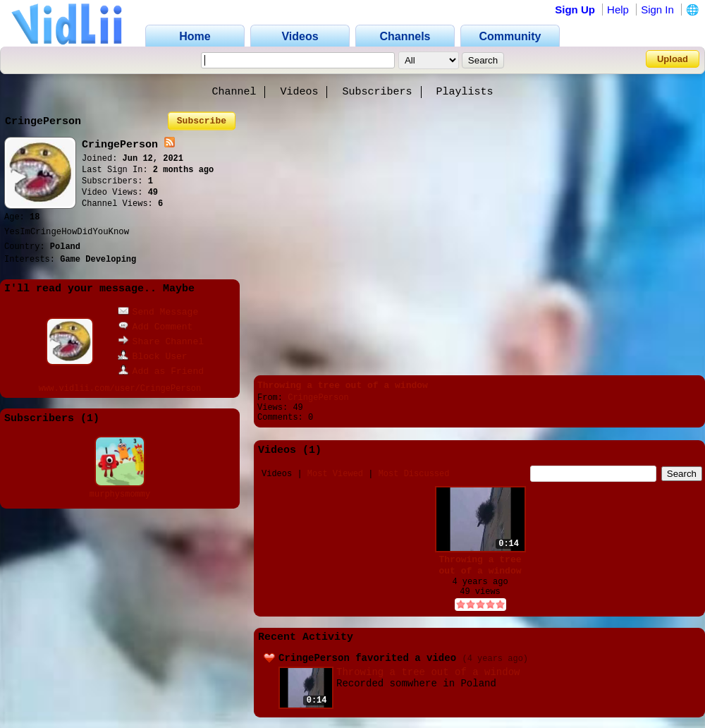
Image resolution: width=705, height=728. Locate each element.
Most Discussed (414, 474)
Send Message (158, 312)
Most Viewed (335, 474)
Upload (673, 59)
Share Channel (161, 342)
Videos (299, 92)
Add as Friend (161, 371)
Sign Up (575, 10)
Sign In (657, 10)
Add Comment (155, 327)
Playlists (465, 92)
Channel (234, 92)
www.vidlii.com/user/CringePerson (120, 389)
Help (618, 10)
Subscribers (378, 92)
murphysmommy (120, 495)
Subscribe (202, 121)
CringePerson (318, 398)
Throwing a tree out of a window (343, 386)
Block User (153, 357)
